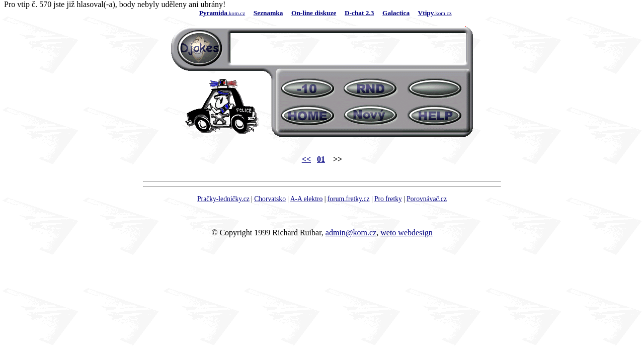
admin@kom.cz (351, 233)
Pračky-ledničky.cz (223, 199)
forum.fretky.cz (349, 199)
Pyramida (213, 13)
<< (306, 159)
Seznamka (268, 13)
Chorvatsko (270, 199)
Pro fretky (388, 199)
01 (321, 159)
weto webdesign (407, 233)
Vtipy (426, 13)
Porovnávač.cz (427, 199)
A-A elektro (307, 199)
